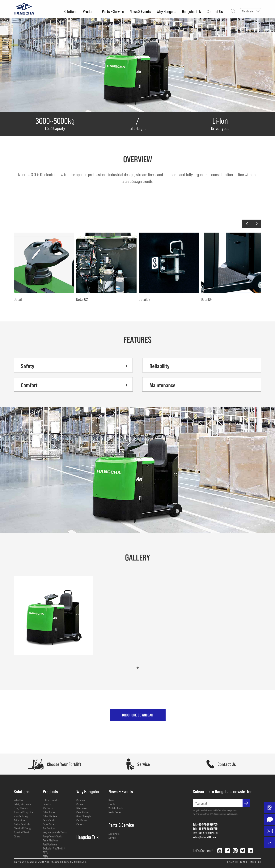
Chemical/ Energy (22, 828)
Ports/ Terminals (22, 824)
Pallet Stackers (50, 816)
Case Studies (83, 812)
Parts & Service (113, 11)
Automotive (19, 820)
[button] (247, 224)
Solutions (70, 11)
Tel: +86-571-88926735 (205, 829)
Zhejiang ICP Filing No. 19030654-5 (69, 862)
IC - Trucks (48, 808)
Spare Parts (114, 834)
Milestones (82, 808)
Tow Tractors (49, 828)
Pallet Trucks (49, 812)
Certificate (81, 820)
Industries (19, 800)
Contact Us (215, 11)
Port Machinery (50, 844)
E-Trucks (47, 804)
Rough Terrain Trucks (53, 836)
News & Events (140, 11)
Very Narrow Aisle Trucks (55, 832)
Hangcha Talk (192, 11)
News (111, 800)
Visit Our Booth (116, 808)
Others (17, 836)
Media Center (115, 812)
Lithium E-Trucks (51, 800)
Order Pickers (49, 824)
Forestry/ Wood (21, 832)
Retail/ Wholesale (22, 804)
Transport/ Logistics (23, 812)
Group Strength (83, 816)
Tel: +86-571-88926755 (205, 824)
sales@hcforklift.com (205, 837)
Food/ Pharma (21, 808)
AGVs (45, 852)
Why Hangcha (166, 11)
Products (90, 11)
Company (81, 800)
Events (112, 804)
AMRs (46, 856)
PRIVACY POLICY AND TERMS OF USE (244, 862)
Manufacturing (21, 816)
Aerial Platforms (51, 840)
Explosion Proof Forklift (54, 848)
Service (112, 838)
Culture (80, 804)
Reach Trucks (49, 820)
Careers (80, 824)
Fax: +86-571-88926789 (206, 833)
